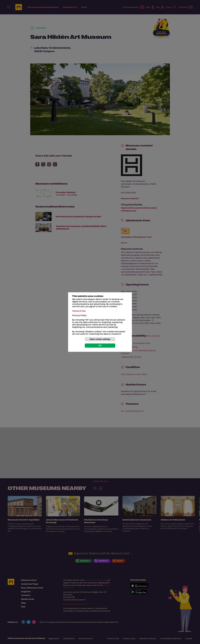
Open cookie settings (100, 339)
